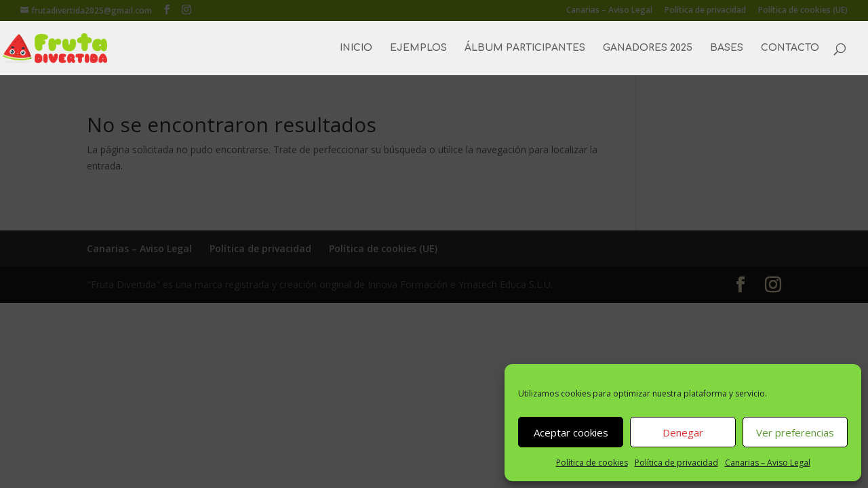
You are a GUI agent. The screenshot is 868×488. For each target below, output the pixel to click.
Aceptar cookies (571, 432)
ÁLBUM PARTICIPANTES (525, 48)
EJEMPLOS (418, 48)
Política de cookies (592, 463)
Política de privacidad (676, 463)
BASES (727, 48)
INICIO (356, 48)
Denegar (683, 432)
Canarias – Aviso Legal (768, 463)
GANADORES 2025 (648, 48)
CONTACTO (790, 48)
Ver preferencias (795, 432)
